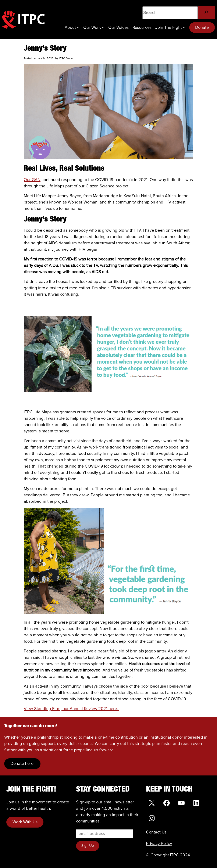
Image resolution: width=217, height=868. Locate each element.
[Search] (206, 13)
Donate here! (22, 764)
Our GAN (32, 180)
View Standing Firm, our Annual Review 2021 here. (71, 709)
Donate (202, 28)
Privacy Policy (159, 844)
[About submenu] (78, 28)
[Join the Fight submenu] (184, 28)
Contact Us (156, 832)
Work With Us (25, 822)
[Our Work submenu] (103, 28)
